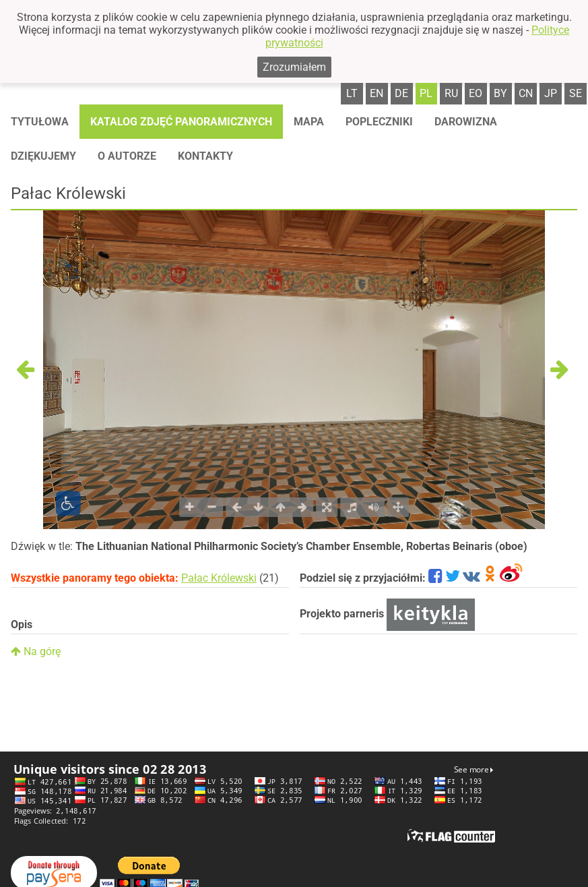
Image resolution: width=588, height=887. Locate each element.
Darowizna (466, 122)
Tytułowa (40, 122)
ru (451, 93)
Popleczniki (379, 122)
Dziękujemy (43, 156)
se (576, 93)
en (377, 93)
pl (426, 93)
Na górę (36, 651)
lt (352, 93)
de (401, 93)
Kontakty (205, 156)
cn (526, 93)
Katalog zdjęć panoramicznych (181, 122)
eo (476, 93)
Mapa (309, 122)
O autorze (127, 156)
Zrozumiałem (294, 67)
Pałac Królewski (219, 578)
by (500, 93)
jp (551, 93)
